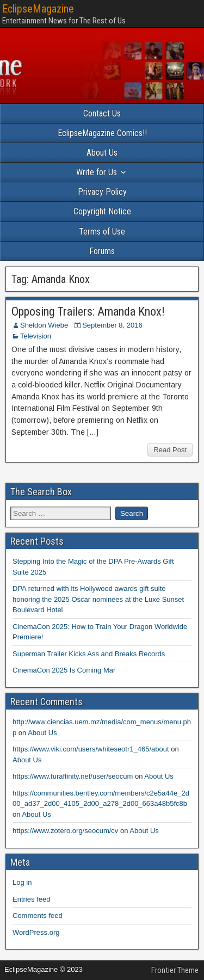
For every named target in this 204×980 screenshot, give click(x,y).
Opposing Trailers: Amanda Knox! (88, 312)
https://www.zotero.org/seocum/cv (65, 831)
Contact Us (102, 113)
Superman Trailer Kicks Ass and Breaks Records (89, 654)
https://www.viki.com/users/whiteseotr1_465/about (91, 749)
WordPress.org (36, 932)
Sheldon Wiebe (44, 325)
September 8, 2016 (112, 325)
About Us (102, 153)
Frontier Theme (175, 970)
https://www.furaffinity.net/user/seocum (73, 776)
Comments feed (38, 916)
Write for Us (97, 172)
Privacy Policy (102, 192)
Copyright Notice (102, 211)
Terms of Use (102, 232)
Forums (102, 251)
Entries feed (31, 899)
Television (36, 336)
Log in (22, 882)
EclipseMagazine (38, 9)
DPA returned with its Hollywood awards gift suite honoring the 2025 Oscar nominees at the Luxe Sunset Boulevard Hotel (98, 599)
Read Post (170, 450)
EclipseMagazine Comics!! (102, 133)
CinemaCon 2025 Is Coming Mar (64, 670)
